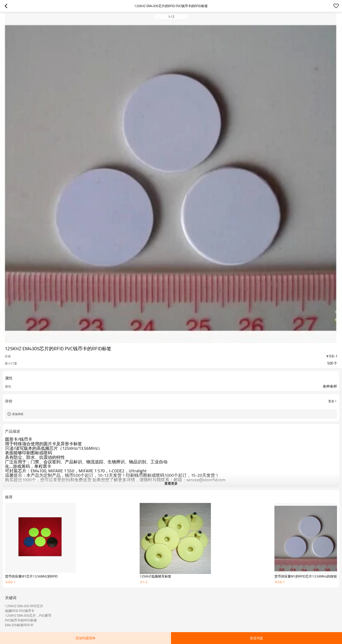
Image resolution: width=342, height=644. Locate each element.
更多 (331, 401)
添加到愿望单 (85, 638)
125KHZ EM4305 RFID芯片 (24, 606)
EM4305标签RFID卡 (19, 625)
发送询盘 (256, 638)
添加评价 (18, 414)
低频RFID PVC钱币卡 (20, 611)
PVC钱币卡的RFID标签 (21, 620)
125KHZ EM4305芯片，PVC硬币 (28, 616)
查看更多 (171, 483)
